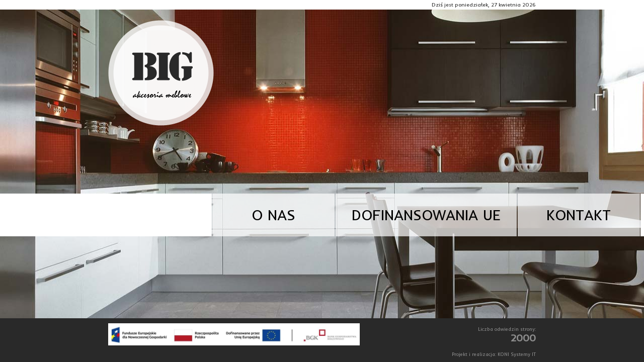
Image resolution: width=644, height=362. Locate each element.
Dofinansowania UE (426, 215)
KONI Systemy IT (517, 354)
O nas (273, 215)
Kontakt (579, 215)
